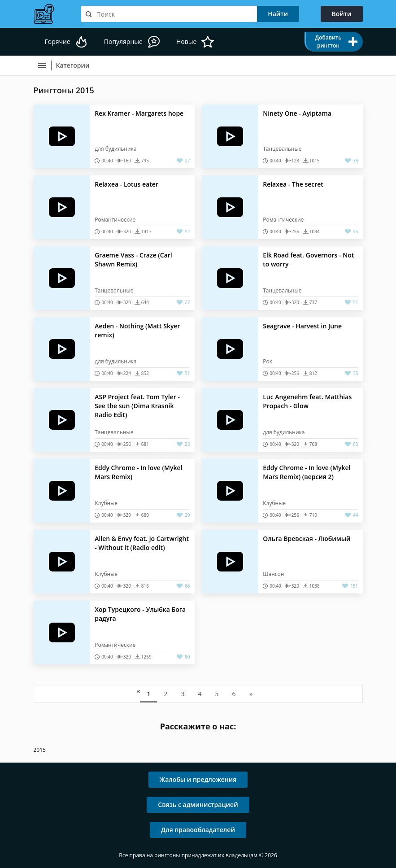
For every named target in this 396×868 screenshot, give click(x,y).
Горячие (58, 41)
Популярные (123, 41)
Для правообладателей (198, 830)
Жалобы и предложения (198, 779)
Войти (342, 14)
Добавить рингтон (328, 41)
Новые (186, 41)
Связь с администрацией (198, 805)
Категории (73, 65)
